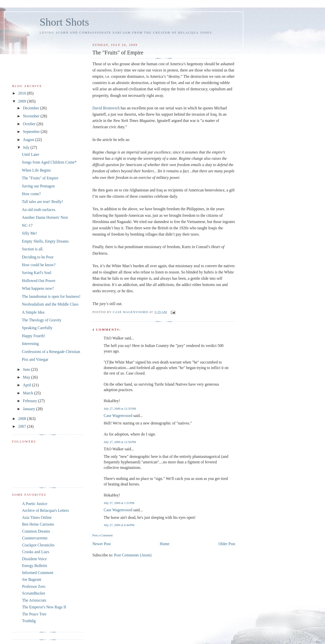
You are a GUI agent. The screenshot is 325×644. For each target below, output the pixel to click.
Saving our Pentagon (38, 186)
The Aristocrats (34, 600)
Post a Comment (102, 535)
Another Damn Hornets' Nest (45, 217)
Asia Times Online (37, 517)
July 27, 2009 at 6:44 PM (119, 525)
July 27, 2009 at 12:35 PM (120, 409)
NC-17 (27, 225)
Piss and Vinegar (35, 359)
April (27, 385)
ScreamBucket (34, 593)
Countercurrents (35, 538)
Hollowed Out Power (39, 281)
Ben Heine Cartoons (38, 524)
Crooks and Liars (36, 552)
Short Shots (64, 22)
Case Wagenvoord (118, 416)
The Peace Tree (34, 614)
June (27, 369)
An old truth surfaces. (39, 210)
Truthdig (29, 621)
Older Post (227, 544)
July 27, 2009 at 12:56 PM (120, 442)
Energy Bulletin (35, 566)
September (32, 132)
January (29, 409)
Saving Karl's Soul (36, 273)
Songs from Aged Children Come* (49, 162)
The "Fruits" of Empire (40, 178)
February (30, 401)
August (29, 140)
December (31, 108)
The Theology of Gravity (42, 320)
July (27, 147)
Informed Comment (38, 573)
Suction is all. (33, 249)
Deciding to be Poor (38, 257)
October (30, 124)
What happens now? (38, 288)
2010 (22, 93)
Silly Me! (29, 233)
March (28, 393)
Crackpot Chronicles (38, 545)
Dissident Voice (34, 559)
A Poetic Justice (35, 504)
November (32, 116)
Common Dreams (36, 531)
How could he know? (39, 265)
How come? (31, 194)
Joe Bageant (32, 579)
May (27, 377)
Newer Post (101, 544)
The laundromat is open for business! (51, 296)
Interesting (30, 344)
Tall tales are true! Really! (42, 202)
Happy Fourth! (33, 336)
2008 (22, 419)
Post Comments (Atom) (133, 555)
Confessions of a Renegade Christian (51, 352)
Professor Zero (34, 586)
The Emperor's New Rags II (44, 607)
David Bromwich (106, 108)
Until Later (30, 154)
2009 (22, 101)
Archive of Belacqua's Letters (46, 510)
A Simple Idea (33, 312)
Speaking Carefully (37, 328)
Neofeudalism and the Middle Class (50, 304)
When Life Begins (36, 170)
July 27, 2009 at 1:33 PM (119, 503)
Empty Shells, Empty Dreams (45, 241)
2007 (22, 426)
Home (165, 544)
